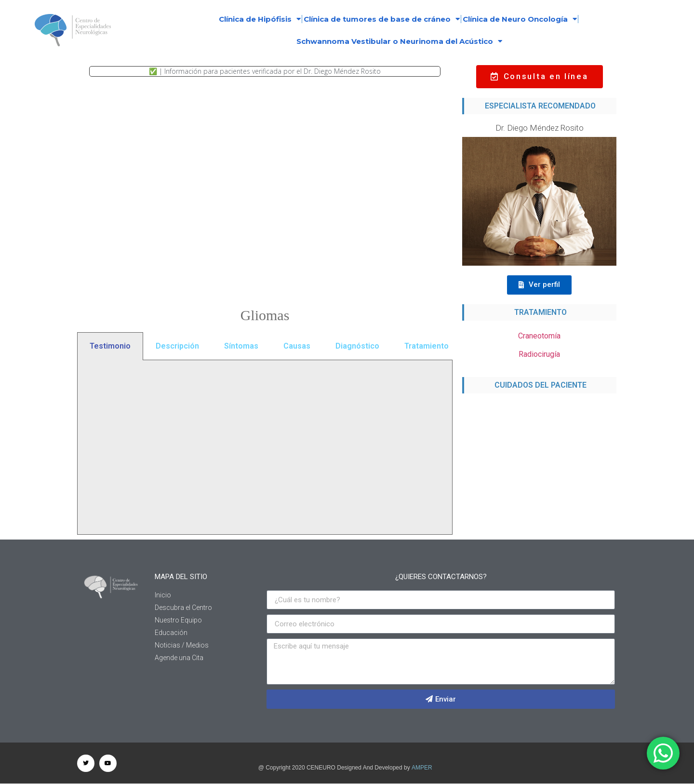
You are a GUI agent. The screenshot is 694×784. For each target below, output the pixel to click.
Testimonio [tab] (110, 346)
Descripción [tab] (177, 346)
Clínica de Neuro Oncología (520, 19)
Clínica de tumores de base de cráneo (382, 19)
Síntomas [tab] (241, 346)
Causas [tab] (297, 346)
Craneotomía (539, 336)
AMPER (422, 768)
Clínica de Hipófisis (260, 19)
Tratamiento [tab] (427, 346)
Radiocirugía (539, 354)
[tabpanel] (265, 447)
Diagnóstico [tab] (357, 346)
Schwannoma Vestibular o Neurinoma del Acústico (399, 41)
